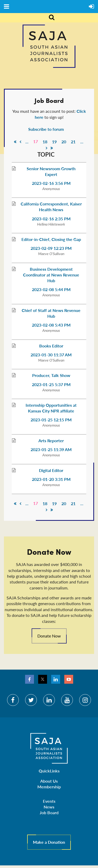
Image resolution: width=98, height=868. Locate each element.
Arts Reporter (51, 441)
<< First (15, 142)
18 (45, 142)
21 (73, 142)
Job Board (49, 813)
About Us (49, 781)
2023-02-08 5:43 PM (51, 325)
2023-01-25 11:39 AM (51, 449)
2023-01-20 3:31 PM (51, 479)
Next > (47, 148)
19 (54, 142)
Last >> (52, 148)
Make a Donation (49, 842)
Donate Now (49, 636)
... (27, 142)
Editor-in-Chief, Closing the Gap (51, 239)
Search (49, 18)
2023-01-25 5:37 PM (51, 384)
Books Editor (51, 346)
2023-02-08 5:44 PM (51, 289)
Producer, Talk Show (51, 375)
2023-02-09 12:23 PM (51, 248)
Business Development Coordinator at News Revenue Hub (51, 275)
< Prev (20, 142)
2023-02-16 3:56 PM (51, 183)
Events (49, 801)
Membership (49, 787)
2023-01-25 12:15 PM (51, 420)
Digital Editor (51, 470)
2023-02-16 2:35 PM (51, 219)
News (49, 807)
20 (64, 142)
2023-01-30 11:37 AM (51, 355)
